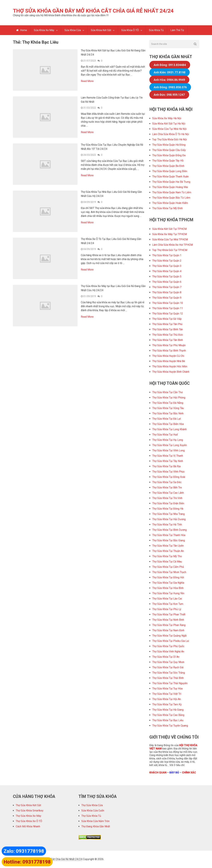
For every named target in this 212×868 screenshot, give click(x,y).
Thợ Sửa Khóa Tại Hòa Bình (168, 588)
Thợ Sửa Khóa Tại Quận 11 (168, 308)
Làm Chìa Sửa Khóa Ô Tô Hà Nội (171, 134)
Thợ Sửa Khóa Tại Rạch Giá (168, 668)
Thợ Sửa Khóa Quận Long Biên (170, 171)
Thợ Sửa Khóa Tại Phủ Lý (167, 609)
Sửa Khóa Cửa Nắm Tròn (95, 821)
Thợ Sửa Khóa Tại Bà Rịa (166, 466)
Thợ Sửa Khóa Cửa (92, 805)
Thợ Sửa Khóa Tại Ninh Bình (168, 620)
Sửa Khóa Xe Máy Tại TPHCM (170, 234)
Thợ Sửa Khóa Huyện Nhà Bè (169, 361)
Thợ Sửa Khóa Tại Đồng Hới (168, 578)
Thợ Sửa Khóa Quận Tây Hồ (168, 161)
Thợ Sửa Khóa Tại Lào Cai (167, 599)
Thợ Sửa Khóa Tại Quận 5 (167, 277)
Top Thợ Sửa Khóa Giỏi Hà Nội (170, 140)
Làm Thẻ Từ (177, 30)
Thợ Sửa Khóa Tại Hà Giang (168, 710)
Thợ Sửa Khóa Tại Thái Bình (168, 678)
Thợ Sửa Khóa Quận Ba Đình (168, 166)
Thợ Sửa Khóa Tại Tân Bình (168, 340)
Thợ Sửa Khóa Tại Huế (165, 435)
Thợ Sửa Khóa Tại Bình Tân (168, 330)
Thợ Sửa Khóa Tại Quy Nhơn (168, 662)
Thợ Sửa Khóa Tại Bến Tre (167, 488)
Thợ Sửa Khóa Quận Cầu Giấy (169, 150)
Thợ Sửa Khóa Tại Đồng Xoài (169, 477)
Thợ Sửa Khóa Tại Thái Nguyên (170, 683)
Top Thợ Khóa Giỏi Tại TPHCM (170, 250)
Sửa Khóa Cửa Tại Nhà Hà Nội (169, 129)
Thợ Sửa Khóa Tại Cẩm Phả (168, 567)
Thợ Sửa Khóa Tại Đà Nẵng (168, 403)
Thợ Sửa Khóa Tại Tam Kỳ (167, 705)
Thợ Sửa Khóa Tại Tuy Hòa (167, 689)
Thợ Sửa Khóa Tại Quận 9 (167, 298)
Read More (87, 81)
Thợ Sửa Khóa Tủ (91, 816)
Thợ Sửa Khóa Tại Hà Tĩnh (167, 525)
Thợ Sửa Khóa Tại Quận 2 (167, 261)
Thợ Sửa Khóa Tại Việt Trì (167, 694)
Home (22, 30)
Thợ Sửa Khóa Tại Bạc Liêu (168, 720)
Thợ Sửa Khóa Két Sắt (28, 805)
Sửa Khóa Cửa (73, 30)
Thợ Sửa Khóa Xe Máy (28, 816)
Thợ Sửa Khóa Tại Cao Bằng (168, 715)
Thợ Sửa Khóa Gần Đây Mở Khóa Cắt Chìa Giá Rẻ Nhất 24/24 (93, 11)
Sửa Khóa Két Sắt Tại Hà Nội (169, 124)
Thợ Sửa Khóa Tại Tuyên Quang (170, 726)
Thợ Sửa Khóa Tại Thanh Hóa (169, 535)
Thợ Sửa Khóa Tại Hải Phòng (169, 398)
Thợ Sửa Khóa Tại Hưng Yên (168, 593)
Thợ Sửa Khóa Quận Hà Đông (169, 145)
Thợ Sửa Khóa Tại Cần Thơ (167, 392)
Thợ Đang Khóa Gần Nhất (96, 827)
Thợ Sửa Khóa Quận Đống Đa (169, 155)
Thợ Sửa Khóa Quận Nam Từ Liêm (172, 193)
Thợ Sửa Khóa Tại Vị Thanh (168, 456)
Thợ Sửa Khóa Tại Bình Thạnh (169, 351)
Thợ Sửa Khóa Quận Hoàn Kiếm (170, 203)
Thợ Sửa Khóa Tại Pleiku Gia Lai (171, 641)
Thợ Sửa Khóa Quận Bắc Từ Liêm (171, 198)
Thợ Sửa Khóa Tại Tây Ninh (168, 461)
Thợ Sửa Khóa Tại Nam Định (168, 630)
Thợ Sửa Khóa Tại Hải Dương (169, 519)
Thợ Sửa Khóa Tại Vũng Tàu (168, 408)
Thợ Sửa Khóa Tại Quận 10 (168, 303)
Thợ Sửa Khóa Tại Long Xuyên (170, 445)
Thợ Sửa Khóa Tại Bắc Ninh (168, 414)
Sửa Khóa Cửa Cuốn (93, 811)
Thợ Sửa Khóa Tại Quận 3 (167, 266)
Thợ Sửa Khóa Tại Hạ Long (168, 440)
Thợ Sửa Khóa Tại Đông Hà (168, 509)
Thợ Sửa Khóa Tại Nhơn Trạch (169, 572)
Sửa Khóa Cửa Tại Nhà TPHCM (170, 240)
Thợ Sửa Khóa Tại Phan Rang (169, 625)
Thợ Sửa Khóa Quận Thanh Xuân (170, 177)
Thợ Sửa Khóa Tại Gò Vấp (167, 319)
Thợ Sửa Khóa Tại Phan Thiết (169, 615)
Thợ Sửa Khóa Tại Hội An (167, 699)
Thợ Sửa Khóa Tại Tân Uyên (168, 546)
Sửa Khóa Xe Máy (44, 30)
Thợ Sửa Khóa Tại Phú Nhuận (169, 345)
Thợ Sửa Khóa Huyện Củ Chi (168, 356)
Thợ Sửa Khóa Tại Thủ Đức (168, 335)
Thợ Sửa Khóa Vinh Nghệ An (168, 652)
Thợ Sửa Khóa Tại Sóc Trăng (169, 673)
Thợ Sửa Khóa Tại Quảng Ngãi (169, 636)
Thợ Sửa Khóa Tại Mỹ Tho (167, 556)
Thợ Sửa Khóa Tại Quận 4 (167, 271)
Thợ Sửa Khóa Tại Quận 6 (167, 282)
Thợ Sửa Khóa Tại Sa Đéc (167, 482)
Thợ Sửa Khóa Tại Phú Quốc (168, 646)
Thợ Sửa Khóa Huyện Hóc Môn (170, 367)
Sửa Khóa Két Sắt (101, 30)
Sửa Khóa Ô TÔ (130, 30)
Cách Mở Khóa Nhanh (28, 827)
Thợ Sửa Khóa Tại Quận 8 (167, 293)
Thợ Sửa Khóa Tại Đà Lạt (167, 419)
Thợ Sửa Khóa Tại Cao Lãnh (168, 493)
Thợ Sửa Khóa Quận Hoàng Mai (170, 187)
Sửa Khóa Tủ (156, 30)
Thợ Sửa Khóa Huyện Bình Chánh (171, 372)
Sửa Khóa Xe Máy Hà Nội (167, 118)
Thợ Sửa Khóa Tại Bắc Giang (169, 541)
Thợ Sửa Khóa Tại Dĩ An (166, 657)
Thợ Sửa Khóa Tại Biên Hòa (168, 424)
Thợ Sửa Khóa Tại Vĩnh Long (168, 451)
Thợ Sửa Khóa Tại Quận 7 (167, 287)
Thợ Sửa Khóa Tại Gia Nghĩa (168, 583)
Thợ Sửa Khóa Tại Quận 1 (167, 256)
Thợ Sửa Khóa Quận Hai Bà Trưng (171, 182)
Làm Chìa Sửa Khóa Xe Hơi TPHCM (172, 245)
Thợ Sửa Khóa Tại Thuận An (168, 551)
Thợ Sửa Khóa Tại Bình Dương (169, 530)
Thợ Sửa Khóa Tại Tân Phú (167, 324)
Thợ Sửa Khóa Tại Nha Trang (168, 514)
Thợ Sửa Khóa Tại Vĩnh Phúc (168, 472)
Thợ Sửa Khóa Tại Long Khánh (169, 429)
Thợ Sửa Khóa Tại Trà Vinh (167, 498)
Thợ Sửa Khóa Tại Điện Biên (168, 504)
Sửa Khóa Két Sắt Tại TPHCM (169, 229)
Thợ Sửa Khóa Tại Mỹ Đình (167, 208)
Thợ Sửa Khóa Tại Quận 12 (168, 314)
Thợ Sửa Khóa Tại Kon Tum (168, 604)
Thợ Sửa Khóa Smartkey (30, 811)
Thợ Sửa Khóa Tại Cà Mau (167, 562)
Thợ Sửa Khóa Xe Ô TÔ (29, 821)
